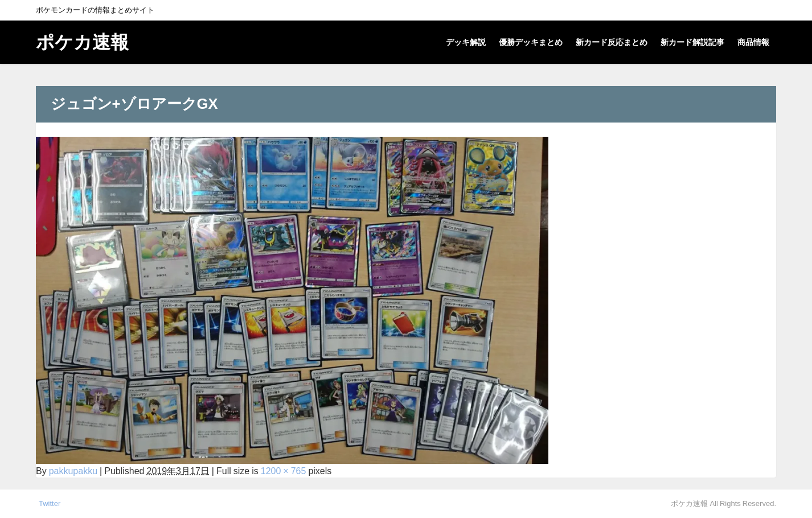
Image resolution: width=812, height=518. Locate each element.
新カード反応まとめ (612, 42)
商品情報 (753, 42)
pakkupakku (73, 471)
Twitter (50, 503)
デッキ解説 (466, 42)
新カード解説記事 (692, 42)
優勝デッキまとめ (531, 42)
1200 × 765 (284, 471)
